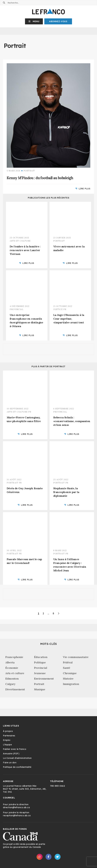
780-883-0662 (57, 786)
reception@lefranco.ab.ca (17, 815)
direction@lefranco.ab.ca (16, 807)
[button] (34, 21)
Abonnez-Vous (58, 21)
